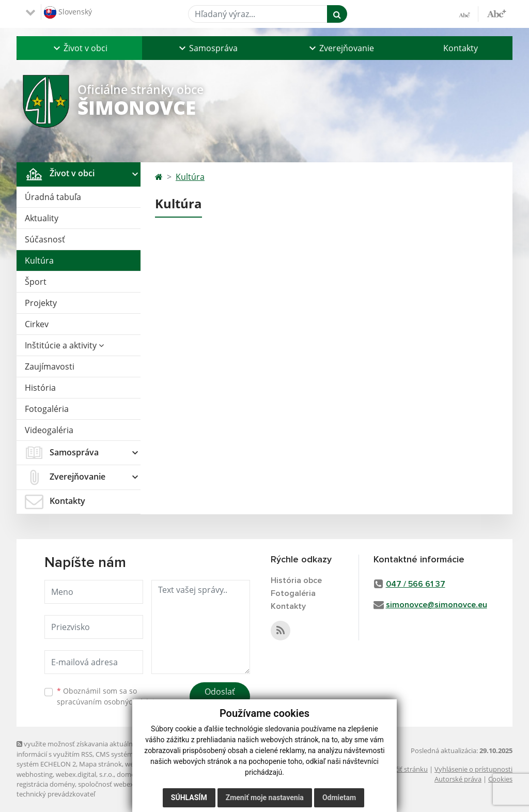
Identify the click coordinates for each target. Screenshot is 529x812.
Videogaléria (49, 430)
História (40, 388)
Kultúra (39, 261)
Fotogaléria (47, 409)
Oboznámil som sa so (110, 696)
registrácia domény (46, 784)
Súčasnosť (45, 239)
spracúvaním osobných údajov (110, 702)
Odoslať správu (220, 698)
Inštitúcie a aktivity (64, 345)
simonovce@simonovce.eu (437, 605)
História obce (296, 580)
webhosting (35, 774)
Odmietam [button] (339, 798)
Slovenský (68, 12)
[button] (79, 48)
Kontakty (461, 48)
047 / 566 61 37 (416, 584)
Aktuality (42, 218)
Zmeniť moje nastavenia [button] (265, 798)
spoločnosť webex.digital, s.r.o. (125, 784)
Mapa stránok (100, 764)
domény (129, 774)
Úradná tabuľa (53, 197)
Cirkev (37, 324)
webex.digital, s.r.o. (85, 774)
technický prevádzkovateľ (56, 794)
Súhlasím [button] (189, 798)
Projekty (41, 303)
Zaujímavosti (50, 366)
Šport (36, 282)
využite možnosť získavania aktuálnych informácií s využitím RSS (80, 749)
